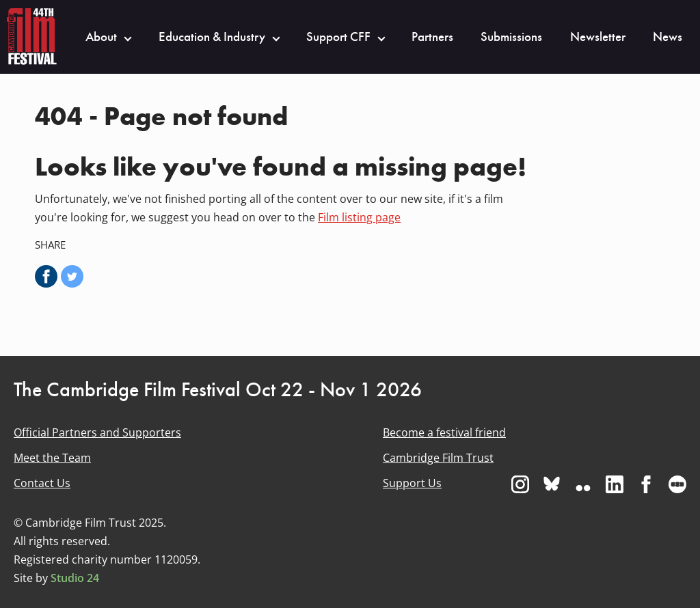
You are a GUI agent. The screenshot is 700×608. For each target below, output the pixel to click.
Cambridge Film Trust (438, 458)
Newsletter (598, 37)
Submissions (511, 37)
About (101, 37)
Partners (432, 37)
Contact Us (42, 483)
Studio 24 (75, 578)
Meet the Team (52, 458)
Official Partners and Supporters (97, 432)
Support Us (412, 483)
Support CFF (338, 37)
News (668, 37)
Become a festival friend (444, 432)
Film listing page (359, 217)
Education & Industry (212, 37)
